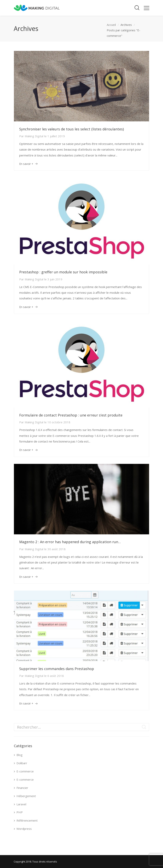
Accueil (111, 25)
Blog (19, 755)
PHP (20, 812)
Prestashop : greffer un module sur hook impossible (63, 272)
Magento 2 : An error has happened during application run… (70, 542)
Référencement (27, 820)
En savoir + (26, 164)
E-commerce (25, 771)
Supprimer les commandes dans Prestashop (57, 669)
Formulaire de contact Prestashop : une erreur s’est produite (71, 415)
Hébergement (26, 796)
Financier (22, 788)
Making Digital (34, 136)
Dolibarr (22, 763)
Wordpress (24, 829)
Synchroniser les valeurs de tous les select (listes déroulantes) (72, 129)
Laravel (21, 804)
